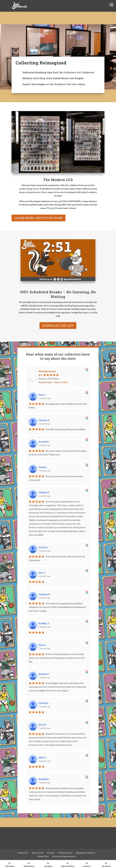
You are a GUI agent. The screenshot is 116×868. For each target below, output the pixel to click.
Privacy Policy (65, 853)
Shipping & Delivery (86, 853)
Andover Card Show (68, 866)
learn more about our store (38, 218)
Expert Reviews (29, 866)
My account (38, 853)
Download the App (58, 326)
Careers (51, 853)
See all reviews (45, 382)
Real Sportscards (47, 371)
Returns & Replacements (64, 856)
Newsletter (48, 866)
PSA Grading (10, 866)
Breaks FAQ (43, 856)
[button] (112, 4)
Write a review (61, 382)
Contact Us (87, 866)
